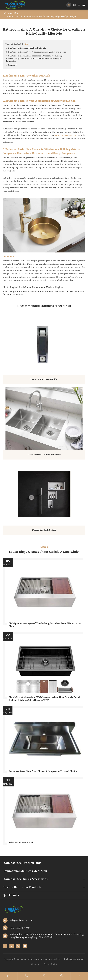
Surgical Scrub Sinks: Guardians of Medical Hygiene (37, 287)
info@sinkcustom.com (21, 920)
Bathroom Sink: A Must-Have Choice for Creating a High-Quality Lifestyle (42, 16)
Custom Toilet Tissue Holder (44, 379)
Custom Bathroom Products (22, 887)
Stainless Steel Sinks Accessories (25, 879)
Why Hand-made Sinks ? (23, 843)
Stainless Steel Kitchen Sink (22, 863)
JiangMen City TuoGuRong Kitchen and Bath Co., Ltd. (41, 959)
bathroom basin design (65, 135)
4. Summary (11, 65)
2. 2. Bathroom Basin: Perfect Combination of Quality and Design (36, 52)
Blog (16, 13)
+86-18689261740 (20, 928)
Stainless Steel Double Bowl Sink (44, 455)
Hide (26, 44)
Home (10, 13)
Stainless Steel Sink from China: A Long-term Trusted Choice (43, 771)
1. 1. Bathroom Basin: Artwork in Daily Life (26, 48)
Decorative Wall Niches (44, 530)
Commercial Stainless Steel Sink (25, 871)
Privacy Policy (50, 964)
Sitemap (35, 964)
